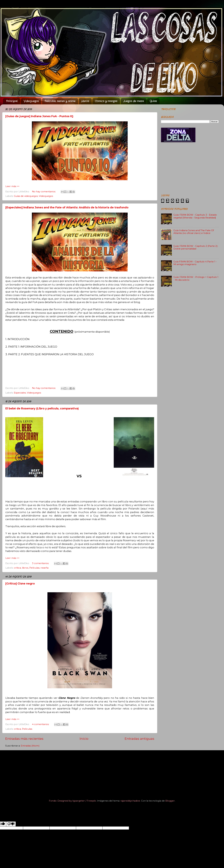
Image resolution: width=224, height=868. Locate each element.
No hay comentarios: (44, 191)
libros (25, 568)
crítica (17, 568)
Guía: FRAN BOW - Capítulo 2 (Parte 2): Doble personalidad (196, 247)
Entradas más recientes (24, 739)
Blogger (170, 801)
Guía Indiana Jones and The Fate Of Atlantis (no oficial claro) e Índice (194, 232)
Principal (12, 101)
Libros (85, 101)
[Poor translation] (11, 824)
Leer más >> (12, 186)
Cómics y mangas (106, 101)
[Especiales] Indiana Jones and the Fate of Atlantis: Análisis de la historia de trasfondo (67, 207)
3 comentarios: (41, 563)
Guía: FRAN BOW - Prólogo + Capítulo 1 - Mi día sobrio (196, 278)
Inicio (84, 739)
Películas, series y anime (60, 101)
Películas (34, 568)
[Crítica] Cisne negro (20, 584)
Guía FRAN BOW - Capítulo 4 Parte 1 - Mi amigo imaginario (195, 263)
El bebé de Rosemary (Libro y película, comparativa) (42, 408)
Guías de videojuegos (26, 196)
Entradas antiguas (139, 739)
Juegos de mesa (134, 101)
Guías (153, 101)
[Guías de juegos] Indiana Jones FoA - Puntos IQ (39, 116)
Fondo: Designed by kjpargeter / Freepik (72, 801)
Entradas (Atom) (30, 746)
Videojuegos (31, 101)
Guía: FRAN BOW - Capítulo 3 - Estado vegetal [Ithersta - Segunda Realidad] (195, 216)
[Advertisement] (190, 168)
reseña (45, 568)
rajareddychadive (130, 801)
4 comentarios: (41, 724)
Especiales (20, 393)
